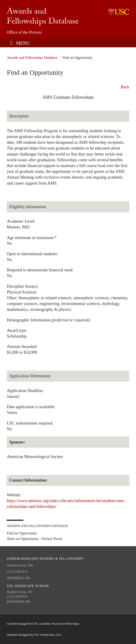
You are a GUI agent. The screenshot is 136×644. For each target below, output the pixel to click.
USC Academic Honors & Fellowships (56, 624)
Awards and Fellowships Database (43, 17)
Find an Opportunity (22, 533)
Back (125, 87)
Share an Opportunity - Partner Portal (34, 539)
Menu (23, 43)
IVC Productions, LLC (48, 635)
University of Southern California (119, 11)
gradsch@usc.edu (19, 601)
